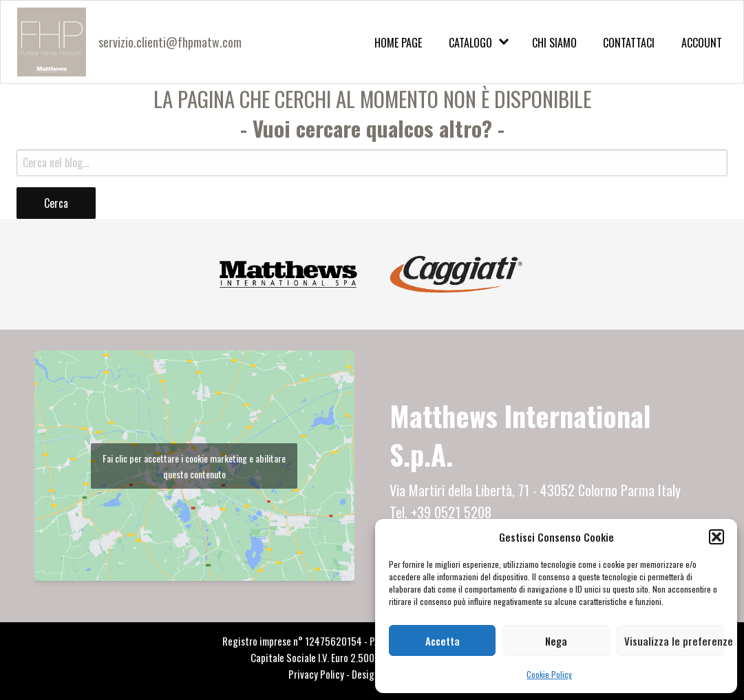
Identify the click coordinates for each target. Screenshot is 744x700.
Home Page (398, 43)
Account (702, 43)
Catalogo (470, 43)
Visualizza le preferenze (674, 641)
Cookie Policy (549, 674)
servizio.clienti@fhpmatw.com (170, 42)
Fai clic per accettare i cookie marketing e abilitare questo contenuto (194, 466)
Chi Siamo (554, 43)
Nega (556, 641)
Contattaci (629, 43)
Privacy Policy (316, 674)
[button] (716, 537)
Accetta (443, 641)
